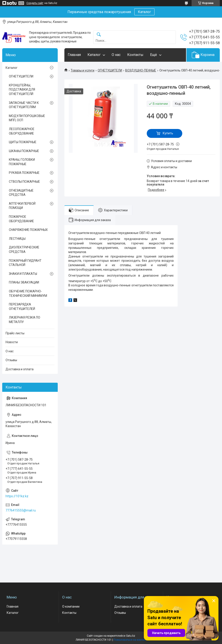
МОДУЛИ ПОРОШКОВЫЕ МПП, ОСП (27, 118)
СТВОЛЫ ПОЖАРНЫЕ (24, 182)
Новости (12, 342)
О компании (71, 606)
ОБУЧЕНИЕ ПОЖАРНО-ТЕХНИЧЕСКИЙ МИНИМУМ (28, 293)
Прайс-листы (15, 333)
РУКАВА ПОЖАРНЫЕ (24, 173)
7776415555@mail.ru (21, 510)
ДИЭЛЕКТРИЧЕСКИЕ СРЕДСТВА (24, 250)
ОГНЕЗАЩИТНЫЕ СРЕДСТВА (21, 193)
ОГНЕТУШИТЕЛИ (110, 70)
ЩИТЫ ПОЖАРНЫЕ (23, 142)
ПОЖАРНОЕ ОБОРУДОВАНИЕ (21, 219)
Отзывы (11, 360)
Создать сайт (35, 3)
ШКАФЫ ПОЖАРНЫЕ (24, 151)
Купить (168, 133)
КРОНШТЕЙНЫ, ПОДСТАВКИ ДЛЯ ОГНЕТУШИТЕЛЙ (22, 90)
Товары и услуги (82, 70)
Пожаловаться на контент (130, 640)
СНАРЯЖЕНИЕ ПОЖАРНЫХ (28, 230)
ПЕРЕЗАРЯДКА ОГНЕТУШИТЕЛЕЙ (22, 307)
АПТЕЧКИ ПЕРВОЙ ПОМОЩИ (22, 206)
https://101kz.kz (17, 496)
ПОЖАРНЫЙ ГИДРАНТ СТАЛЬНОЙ (25, 263)
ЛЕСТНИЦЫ (17, 239)
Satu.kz (131, 636)
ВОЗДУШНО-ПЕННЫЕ (141, 70)
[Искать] (99, 35)
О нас (116, 55)
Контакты (135, 55)
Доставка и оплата (20, 369)
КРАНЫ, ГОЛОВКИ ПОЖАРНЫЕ (22, 162)
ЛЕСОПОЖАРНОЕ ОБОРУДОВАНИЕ (22, 131)
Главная (74, 55)
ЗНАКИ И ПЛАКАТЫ (23, 274)
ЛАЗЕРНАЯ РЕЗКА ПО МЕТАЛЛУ (25, 320)
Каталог (144, 12)
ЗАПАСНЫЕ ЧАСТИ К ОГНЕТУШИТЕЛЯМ (24, 105)
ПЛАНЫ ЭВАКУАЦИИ (24, 282)
